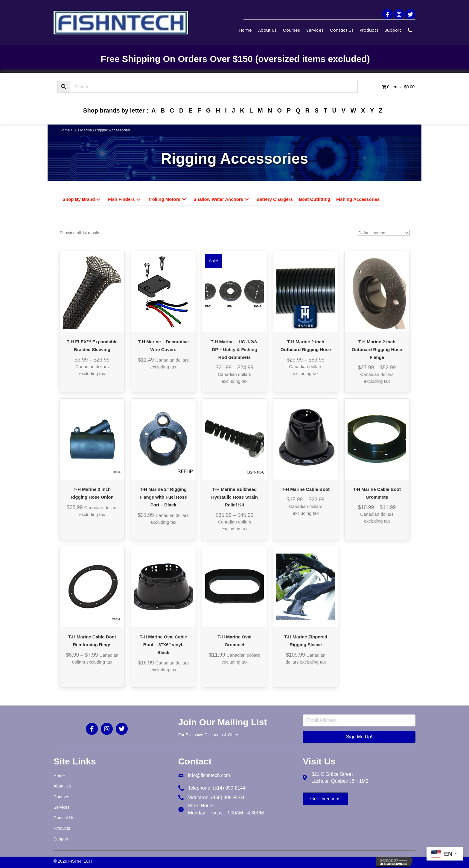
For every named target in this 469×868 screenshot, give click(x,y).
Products (369, 30)
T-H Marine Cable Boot (306, 489)
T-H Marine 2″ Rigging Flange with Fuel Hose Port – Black (163, 497)
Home (246, 30)
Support (393, 30)
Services (315, 30)
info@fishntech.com (209, 775)
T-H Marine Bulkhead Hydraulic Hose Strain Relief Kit (234, 497)
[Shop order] (383, 233)
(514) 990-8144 (229, 788)
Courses (291, 30)
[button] (387, 14)
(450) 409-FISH (228, 798)
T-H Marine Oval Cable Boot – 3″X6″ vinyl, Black (163, 645)
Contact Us (342, 30)
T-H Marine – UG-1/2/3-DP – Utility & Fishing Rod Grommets (234, 349)
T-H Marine (83, 130)
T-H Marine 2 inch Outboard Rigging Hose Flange (377, 349)
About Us (267, 30)
